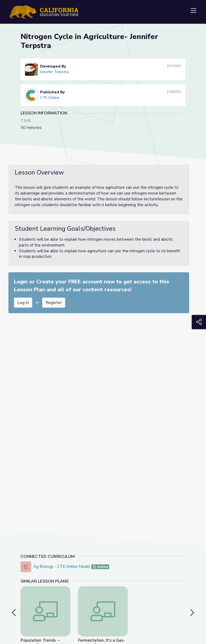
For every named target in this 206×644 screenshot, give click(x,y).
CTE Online (50, 98)
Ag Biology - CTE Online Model (62, 566)
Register (54, 303)
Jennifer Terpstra (54, 72)
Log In (23, 303)
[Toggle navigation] (193, 11)
